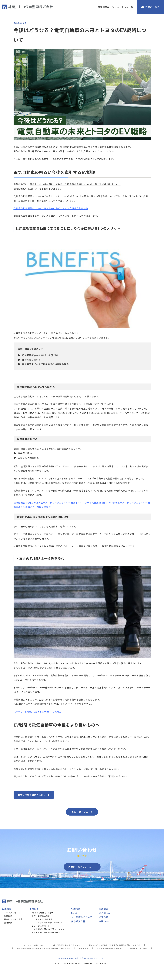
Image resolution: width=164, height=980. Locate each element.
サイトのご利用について (34, 945)
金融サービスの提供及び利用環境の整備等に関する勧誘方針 (114, 945)
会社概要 (8, 923)
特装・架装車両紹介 (41, 916)
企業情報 (7, 909)
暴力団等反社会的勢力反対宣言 (67, 945)
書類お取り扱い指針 (139, 948)
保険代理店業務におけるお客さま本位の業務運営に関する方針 (44, 948)
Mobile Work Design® (42, 913)
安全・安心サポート (41, 926)
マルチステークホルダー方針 (109, 948)
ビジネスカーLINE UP (42, 919)
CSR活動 (76, 909)
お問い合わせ (106, 921)
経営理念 (8, 916)
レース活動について (82, 917)
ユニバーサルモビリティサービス (47, 923)
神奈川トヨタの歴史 (13, 919)
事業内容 (34, 909)
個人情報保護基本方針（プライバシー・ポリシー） (82, 958)
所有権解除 (84, 948)
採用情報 (104, 909)
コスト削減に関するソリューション (48, 929)
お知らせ (104, 917)
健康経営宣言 (78, 921)
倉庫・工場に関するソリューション (48, 932)
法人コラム (105, 913)
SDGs (74, 913)
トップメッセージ (12, 913)
